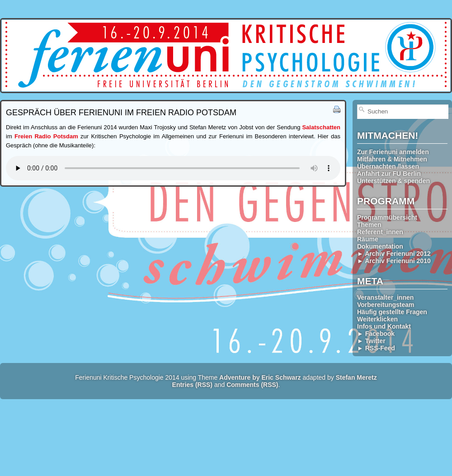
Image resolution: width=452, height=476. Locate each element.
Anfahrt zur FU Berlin (389, 174)
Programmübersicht (387, 217)
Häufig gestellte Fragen (392, 312)
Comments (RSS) (252, 385)
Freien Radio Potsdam (46, 136)
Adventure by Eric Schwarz (260, 377)
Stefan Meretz (356, 377)
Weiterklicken (377, 319)
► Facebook (376, 334)
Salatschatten (321, 127)
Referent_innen (380, 232)
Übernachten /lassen (388, 166)
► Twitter (371, 341)
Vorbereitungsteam (386, 305)
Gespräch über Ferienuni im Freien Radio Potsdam (121, 113)
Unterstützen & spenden (393, 181)
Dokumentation (380, 246)
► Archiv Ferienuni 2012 (394, 254)
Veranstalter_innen (385, 297)
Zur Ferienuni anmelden (393, 152)
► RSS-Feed (376, 348)
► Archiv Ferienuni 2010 (394, 261)
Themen (369, 225)
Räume (368, 239)
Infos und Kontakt (384, 326)
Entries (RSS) (192, 385)
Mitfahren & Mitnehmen (392, 159)
